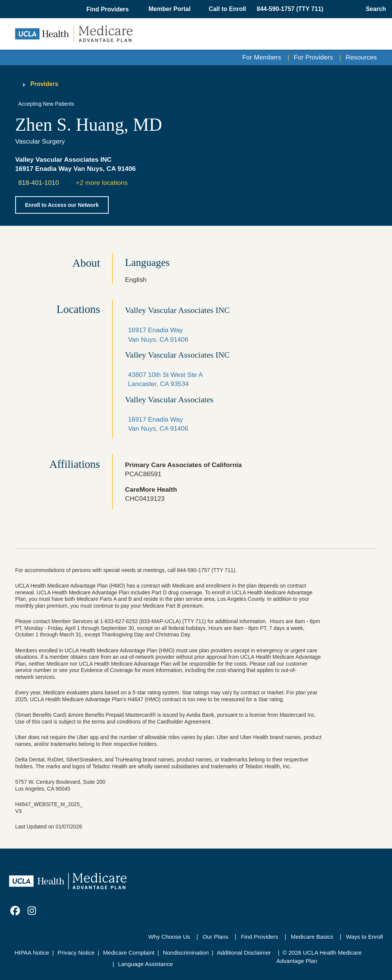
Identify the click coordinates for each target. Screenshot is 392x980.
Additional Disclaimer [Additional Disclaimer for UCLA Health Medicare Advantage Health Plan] (244, 953)
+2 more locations (102, 183)
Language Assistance (145, 964)
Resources (361, 57)
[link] (15, 911)
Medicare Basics (312, 937)
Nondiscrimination (186, 953)
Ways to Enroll (364, 937)
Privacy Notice (76, 953)
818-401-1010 (39, 183)
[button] (108, 9)
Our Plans (216, 937)
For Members (262, 57)
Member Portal (169, 9)
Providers (44, 84)
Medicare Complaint (129, 953)
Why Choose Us (169, 937)
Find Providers (259, 937)
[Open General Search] (374, 9)
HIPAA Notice (32, 953)
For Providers (314, 57)
